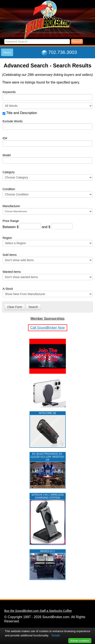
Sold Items (10, 255)
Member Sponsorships (47, 319)
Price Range (11, 221)
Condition (9, 189)
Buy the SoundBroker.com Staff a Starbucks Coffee (38, 611)
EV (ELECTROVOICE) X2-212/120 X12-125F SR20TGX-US (47, 457)
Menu (7, 52)
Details (56, 635)
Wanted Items (12, 272)
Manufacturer (11, 206)
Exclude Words (13, 121)
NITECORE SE (47, 413)
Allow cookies (80, 641)
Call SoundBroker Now (48, 328)
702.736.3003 (63, 52)
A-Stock (8, 289)
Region (7, 238)
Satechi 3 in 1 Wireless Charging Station (48, 496)
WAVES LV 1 (47, 551)
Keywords (9, 92)
